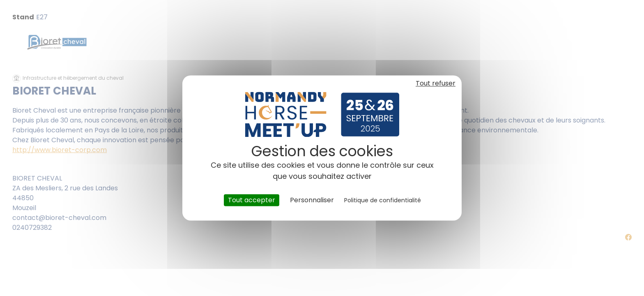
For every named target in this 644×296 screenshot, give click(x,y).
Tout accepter (252, 200)
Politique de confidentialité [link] (383, 200)
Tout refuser (436, 83)
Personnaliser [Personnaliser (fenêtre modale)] (312, 200)
